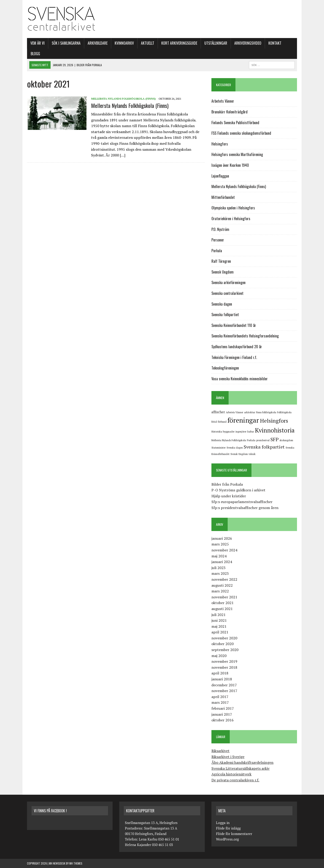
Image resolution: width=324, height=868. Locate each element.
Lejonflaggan (220, 176)
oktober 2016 (223, 720)
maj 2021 (219, 626)
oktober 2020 (223, 644)
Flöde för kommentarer (234, 834)
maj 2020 (219, 656)
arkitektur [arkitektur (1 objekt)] (250, 412)
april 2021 (220, 632)
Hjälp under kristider (229, 496)
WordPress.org (227, 839)
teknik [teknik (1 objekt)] (252, 454)
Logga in (223, 823)
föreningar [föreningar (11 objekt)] (243, 420)
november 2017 (224, 691)
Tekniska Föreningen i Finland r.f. (234, 357)
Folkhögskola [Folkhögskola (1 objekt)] (284, 412)
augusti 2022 (222, 585)
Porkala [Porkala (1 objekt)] (251, 440)
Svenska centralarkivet (227, 293)
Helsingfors (220, 144)
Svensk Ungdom (223, 272)
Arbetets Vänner (223, 101)
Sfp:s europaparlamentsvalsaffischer (242, 502)
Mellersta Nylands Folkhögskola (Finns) (123, 99)
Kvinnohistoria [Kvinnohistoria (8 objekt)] (275, 430)
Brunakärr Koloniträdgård (229, 112)
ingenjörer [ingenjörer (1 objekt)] (241, 432)
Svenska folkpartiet (225, 315)
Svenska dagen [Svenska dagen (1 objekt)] (235, 448)
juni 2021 (219, 620)
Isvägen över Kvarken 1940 (230, 165)
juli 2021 (219, 615)
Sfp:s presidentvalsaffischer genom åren (245, 508)
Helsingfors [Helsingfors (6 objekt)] (274, 421)
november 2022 (224, 579)
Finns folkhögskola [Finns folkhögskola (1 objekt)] (266, 412)
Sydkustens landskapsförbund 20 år (237, 347)
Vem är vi (38, 43)
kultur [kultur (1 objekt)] (251, 432)
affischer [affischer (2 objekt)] (218, 412)
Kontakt (275, 43)
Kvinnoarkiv (124, 43)
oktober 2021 (223, 603)
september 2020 (225, 650)
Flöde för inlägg (228, 828)
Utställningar (216, 43)
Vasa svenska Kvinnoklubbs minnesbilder (240, 379)
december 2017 (224, 685)
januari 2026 (222, 538)
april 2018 (220, 673)
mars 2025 (220, 544)
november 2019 (224, 661)
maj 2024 (219, 556)
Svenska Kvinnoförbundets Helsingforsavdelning (245, 336)
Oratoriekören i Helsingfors (231, 219)
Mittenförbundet (223, 197)
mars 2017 (220, 702)
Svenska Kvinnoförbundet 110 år (234, 325)
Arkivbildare (98, 43)
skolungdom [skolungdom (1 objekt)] (286, 440)
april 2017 (220, 697)
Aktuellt (148, 43)
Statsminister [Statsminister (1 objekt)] (219, 448)
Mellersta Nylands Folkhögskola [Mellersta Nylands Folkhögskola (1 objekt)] (229, 440)
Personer (218, 240)
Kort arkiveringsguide (179, 43)
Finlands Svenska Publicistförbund (235, 123)
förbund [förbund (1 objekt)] (222, 422)
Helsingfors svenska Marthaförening (237, 154)
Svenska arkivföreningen (228, 282)
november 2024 (224, 550)
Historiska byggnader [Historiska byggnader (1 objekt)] (223, 432)
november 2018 (224, 667)
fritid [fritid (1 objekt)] (214, 422)
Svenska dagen (222, 304)
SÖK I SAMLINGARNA (66, 43)
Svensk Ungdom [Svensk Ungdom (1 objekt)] (239, 454)
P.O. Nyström (220, 229)
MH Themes (76, 863)
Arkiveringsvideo (248, 43)
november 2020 (224, 638)
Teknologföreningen (225, 368)
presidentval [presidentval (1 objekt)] (263, 440)
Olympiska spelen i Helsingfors (233, 208)
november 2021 (224, 597)
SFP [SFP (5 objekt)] (275, 439)
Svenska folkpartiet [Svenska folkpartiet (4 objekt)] (264, 447)
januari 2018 (222, 679)
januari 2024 (222, 562)
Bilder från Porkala (227, 484)
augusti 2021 (222, 609)
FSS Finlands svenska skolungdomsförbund (241, 133)
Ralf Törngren (221, 261)
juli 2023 (219, 568)
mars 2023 (220, 573)
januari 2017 (222, 714)
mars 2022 (220, 591)
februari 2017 (223, 708)
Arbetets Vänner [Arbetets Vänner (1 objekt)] (235, 412)
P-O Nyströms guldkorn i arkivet (238, 490)
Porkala (217, 251)
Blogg (35, 54)
